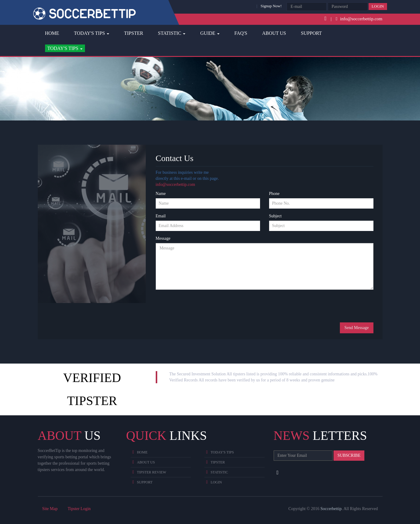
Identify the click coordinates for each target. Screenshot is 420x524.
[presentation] (202, 306)
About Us (274, 33)
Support (311, 33)
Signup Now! (271, 6)
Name (161, 194)
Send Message (357, 328)
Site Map (50, 509)
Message (163, 238)
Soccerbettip (331, 509)
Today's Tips (222, 452)
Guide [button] (210, 33)
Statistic (219, 472)
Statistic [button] (172, 33)
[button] (65, 48)
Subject (275, 216)
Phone (274, 194)
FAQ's (241, 33)
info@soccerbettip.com (176, 185)
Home (52, 33)
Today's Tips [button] (92, 33)
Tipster (133, 33)
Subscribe (349, 455)
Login (378, 6)
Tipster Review (152, 472)
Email (161, 216)
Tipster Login (79, 509)
